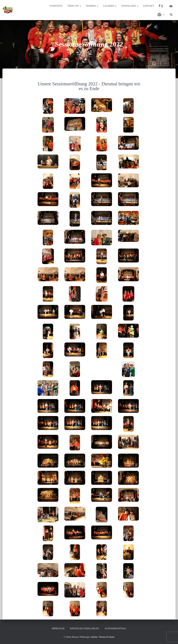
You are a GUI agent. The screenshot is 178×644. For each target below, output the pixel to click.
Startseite (56, 6)
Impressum (57, 629)
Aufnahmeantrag (116, 629)
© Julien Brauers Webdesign (77, 637)
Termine (92, 6)
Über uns (74, 6)
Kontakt (148, 6)
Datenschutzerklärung (84, 629)
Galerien (110, 6)
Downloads (130, 6)
